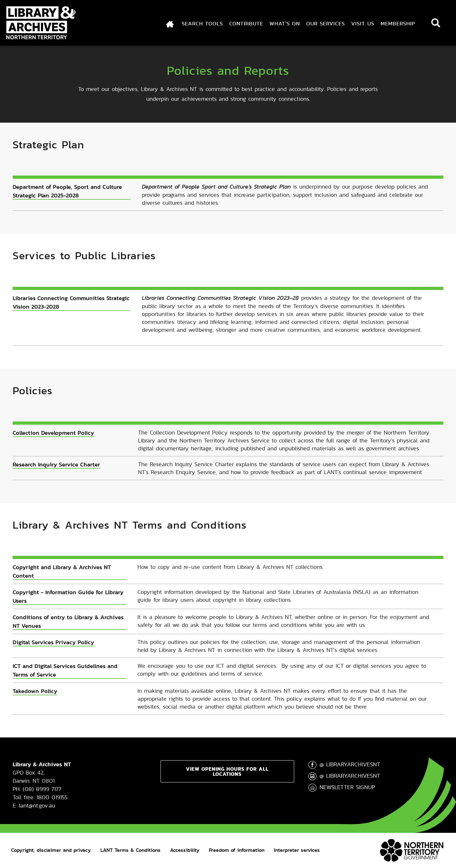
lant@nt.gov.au (37, 805)
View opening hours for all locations (227, 771)
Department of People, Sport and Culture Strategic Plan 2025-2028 (67, 191)
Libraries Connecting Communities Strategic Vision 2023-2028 (71, 302)
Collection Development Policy (53, 433)
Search (436, 23)
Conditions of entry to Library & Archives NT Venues (68, 621)
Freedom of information (237, 850)
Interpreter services (297, 850)
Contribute (246, 23)
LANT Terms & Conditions (130, 850)
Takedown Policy (35, 691)
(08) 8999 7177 (42, 789)
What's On (285, 23)
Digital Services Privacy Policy (53, 642)
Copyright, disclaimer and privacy (51, 850)
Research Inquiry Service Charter (56, 464)
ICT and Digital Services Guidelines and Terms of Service (65, 670)
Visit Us (363, 23)
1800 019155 (52, 797)
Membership (398, 23)
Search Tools (202, 23)
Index (166, 23)
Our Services (326, 23)
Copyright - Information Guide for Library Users (68, 596)
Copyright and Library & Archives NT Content (62, 571)
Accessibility (185, 850)
